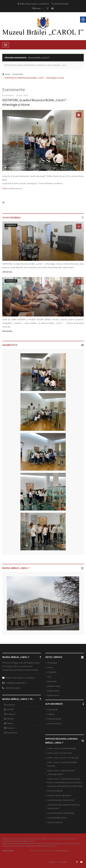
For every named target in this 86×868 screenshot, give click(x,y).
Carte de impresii (55, 822)
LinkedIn (9, 719)
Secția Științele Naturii (57, 818)
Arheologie (52, 663)
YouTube (9, 709)
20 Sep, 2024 (22, 95)
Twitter (9, 723)
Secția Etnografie (55, 791)
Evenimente (18, 74)
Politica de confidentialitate (58, 851)
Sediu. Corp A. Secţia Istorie (60, 753)
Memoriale (52, 681)
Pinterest (9, 728)
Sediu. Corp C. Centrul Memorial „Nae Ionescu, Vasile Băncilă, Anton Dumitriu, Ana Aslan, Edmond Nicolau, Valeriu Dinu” (65, 782)
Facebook (9, 705)
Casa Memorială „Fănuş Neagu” (61, 813)
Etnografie (52, 672)
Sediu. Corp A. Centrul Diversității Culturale (62, 764)
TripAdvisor (11, 733)
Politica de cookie (38, 851)
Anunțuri (51, 714)
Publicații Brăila (54, 719)
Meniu (37, 8)
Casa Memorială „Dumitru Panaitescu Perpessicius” (64, 806)
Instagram (10, 714)
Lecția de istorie (54, 723)
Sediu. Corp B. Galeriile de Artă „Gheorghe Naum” (61, 772)
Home (6, 74)
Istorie (50, 667)
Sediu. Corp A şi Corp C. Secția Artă (63, 758)
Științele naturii (54, 686)
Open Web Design (22, 851)
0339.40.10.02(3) (13, 688)
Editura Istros (53, 695)
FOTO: (5, 188)
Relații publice (54, 691)
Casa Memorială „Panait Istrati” (61, 800)
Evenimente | (8, 95)
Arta (49, 677)
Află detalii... (8, 272)
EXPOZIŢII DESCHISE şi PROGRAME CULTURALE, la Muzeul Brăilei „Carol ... (36, 65)
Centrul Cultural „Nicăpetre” (60, 795)
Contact (63, 862)
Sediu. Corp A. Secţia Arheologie (62, 748)
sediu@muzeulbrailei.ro (16, 683)
